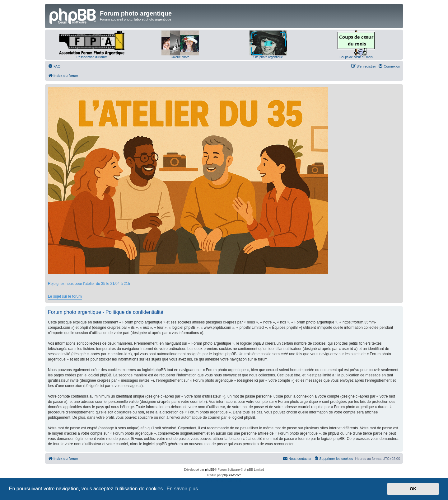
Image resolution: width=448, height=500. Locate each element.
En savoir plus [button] (182, 489)
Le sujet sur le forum (65, 296)
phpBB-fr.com (232, 475)
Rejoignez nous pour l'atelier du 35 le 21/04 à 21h (89, 284)
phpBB (210, 470)
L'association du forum (92, 57)
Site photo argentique (268, 57)
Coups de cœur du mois (356, 57)
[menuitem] (54, 66)
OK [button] (413, 489)
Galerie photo (180, 57)
